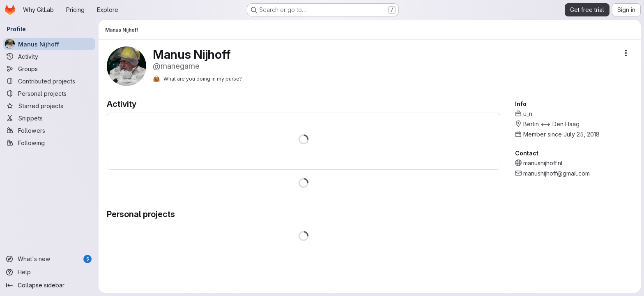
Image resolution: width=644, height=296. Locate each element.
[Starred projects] (49, 106)
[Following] (49, 143)
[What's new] (49, 259)
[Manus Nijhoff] (49, 44)
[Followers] (49, 130)
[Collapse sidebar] (49, 285)
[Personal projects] (49, 93)
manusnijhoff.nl (543, 163)
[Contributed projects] (49, 81)
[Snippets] (49, 118)
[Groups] (49, 69)
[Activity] (49, 56)
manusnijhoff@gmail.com (557, 173)
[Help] (49, 272)
